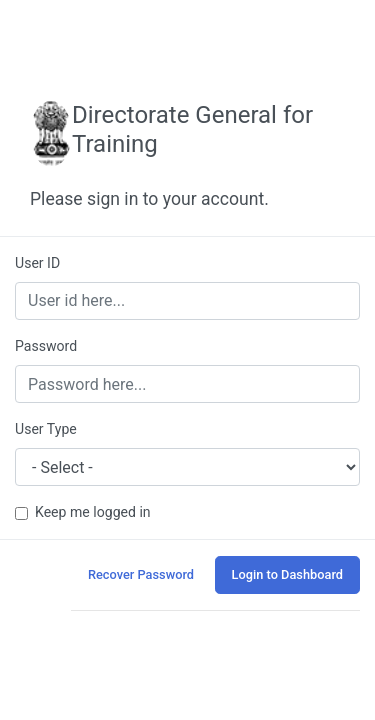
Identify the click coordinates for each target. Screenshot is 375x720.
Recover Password (141, 574)
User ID (37, 263)
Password (46, 346)
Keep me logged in (93, 512)
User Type (46, 429)
